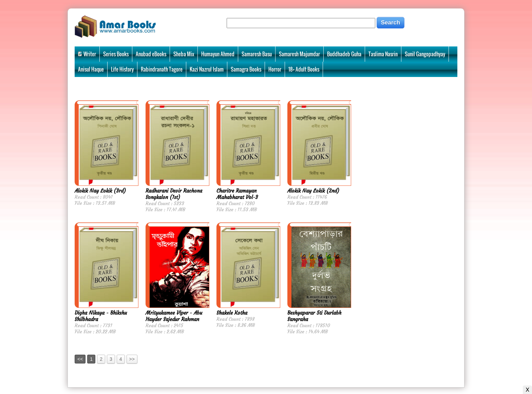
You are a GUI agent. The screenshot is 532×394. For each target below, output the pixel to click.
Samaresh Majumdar (299, 54)
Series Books (116, 54)
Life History (122, 69)
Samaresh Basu (257, 54)
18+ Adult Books (304, 69)
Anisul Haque (91, 69)
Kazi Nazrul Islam (207, 69)
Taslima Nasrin (383, 54)
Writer (87, 54)
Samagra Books (246, 69)
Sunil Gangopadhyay (425, 54)
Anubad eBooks (151, 54)
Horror (275, 69)
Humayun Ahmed (218, 54)
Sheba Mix (184, 54)
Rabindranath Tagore (162, 69)
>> (132, 359)
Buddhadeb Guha (344, 54)
